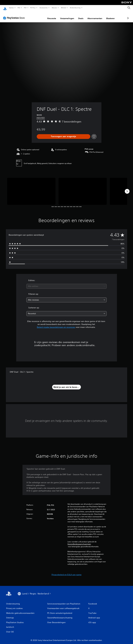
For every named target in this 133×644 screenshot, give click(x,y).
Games (11, 8)
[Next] (127, 189)
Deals (66, 16)
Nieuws (54, 8)
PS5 (19, 8)
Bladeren (96, 16)
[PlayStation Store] (15, 15)
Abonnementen (80, 16)
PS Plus (33, 8)
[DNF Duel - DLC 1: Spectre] (31, 189)
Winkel (63, 8)
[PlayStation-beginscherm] (5, 8)
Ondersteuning (75, 8)
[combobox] (66, 284)
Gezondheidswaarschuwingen (79, 541)
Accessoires (43, 8)
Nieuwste (37, 16)
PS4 (25, 8)
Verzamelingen (52, 16)
